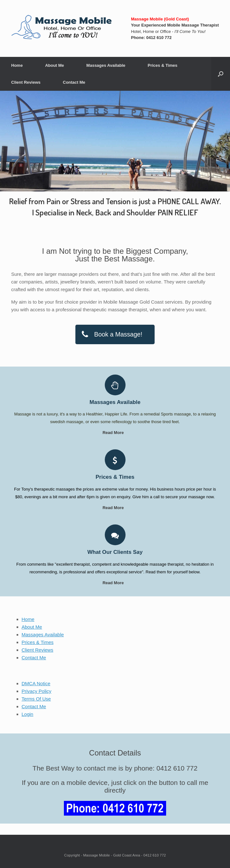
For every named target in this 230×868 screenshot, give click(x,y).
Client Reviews (26, 82)
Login (28, 714)
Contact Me (74, 82)
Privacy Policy (37, 691)
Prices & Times (162, 65)
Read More (115, 433)
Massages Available (106, 65)
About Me (54, 65)
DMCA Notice (36, 683)
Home (17, 65)
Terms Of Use (36, 699)
